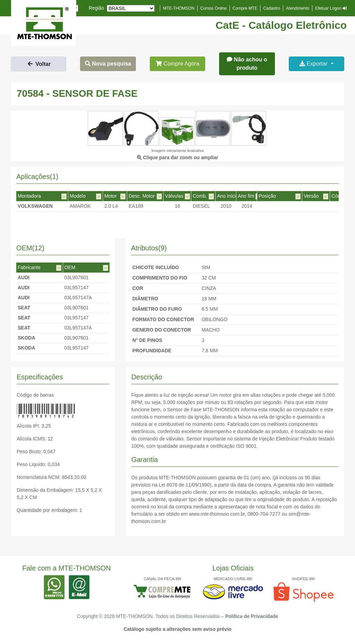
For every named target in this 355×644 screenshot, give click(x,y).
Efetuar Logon (331, 8)
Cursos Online (214, 8)
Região (96, 8)
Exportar (314, 64)
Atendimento (298, 8)
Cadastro (272, 8)
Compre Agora (177, 64)
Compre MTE (245, 8)
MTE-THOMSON (179, 8)
